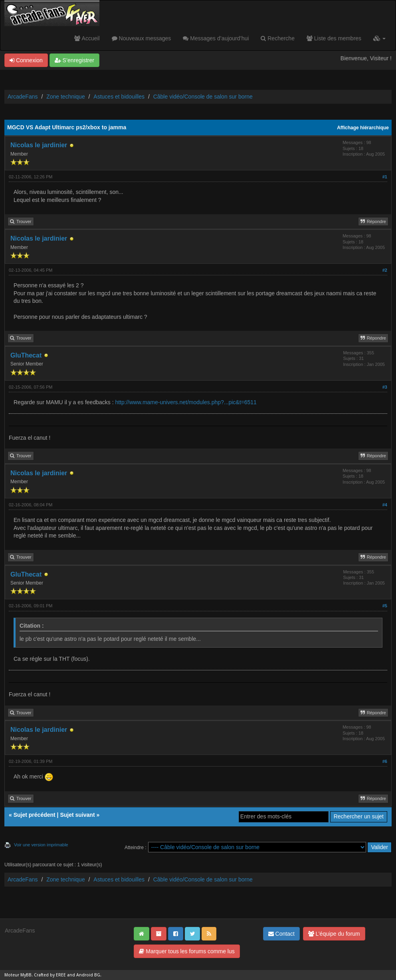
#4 (385, 505)
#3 (385, 387)
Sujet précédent (35, 815)
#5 (385, 606)
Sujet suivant (77, 815)
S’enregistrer (74, 60)
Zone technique (66, 97)
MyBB (26, 975)
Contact (281, 934)
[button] (379, 38)
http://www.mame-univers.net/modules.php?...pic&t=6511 (186, 402)
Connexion (26, 60)
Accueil (87, 38)
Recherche (278, 38)
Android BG (88, 975)
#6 (385, 761)
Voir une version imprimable (41, 845)
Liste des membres (334, 38)
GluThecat (26, 355)
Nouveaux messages (142, 38)
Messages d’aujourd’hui (216, 38)
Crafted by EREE (50, 975)
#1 (385, 177)
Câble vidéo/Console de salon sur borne (203, 97)
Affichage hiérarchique (363, 128)
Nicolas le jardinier (39, 145)
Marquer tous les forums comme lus (187, 951)
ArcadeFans (23, 97)
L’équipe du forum (334, 934)
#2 (385, 270)
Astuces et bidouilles (119, 97)
